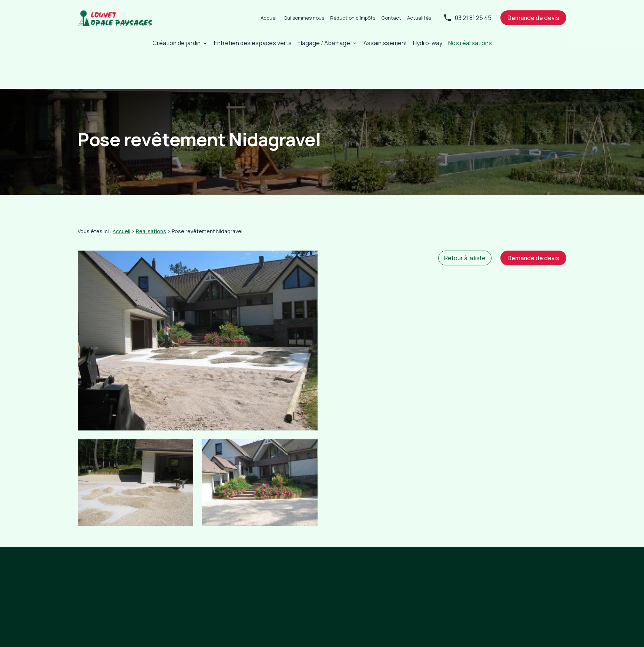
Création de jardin (177, 43)
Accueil (269, 18)
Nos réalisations (470, 43)
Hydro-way (428, 43)
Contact (391, 18)
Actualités (419, 18)
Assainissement (385, 43)
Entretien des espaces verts (253, 43)
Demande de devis (533, 18)
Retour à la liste (465, 231)
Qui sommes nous (304, 18)
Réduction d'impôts (353, 18)
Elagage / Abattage (324, 43)
